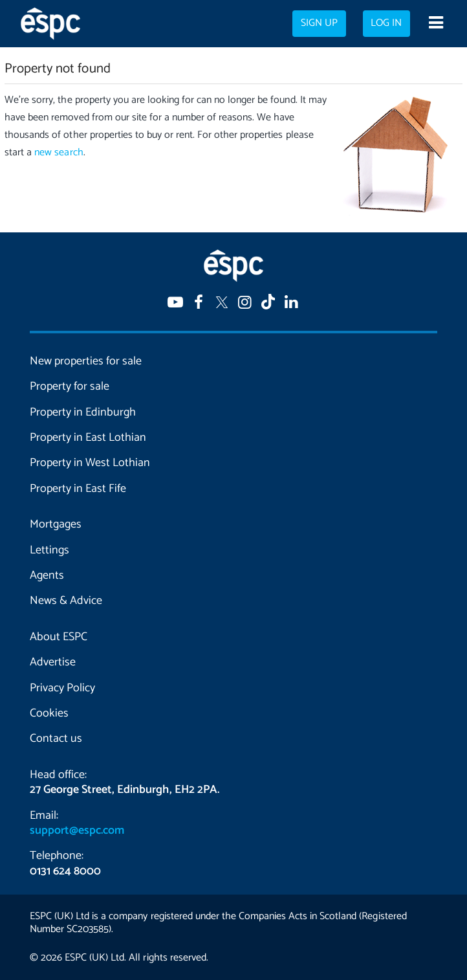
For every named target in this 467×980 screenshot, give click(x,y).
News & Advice (66, 601)
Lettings (49, 550)
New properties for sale (86, 361)
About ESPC (59, 637)
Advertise (53, 662)
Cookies (49, 713)
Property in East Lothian (88, 438)
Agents (47, 575)
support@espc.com (77, 830)
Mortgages (56, 524)
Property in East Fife (78, 489)
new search (59, 152)
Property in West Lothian (90, 463)
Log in (386, 23)
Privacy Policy (62, 688)
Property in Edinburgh (83, 412)
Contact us (56, 739)
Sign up (319, 23)
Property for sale (70, 386)
